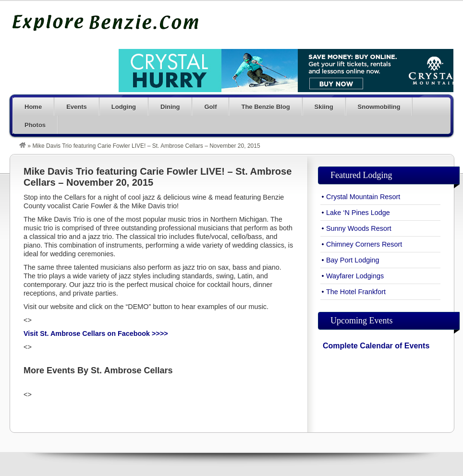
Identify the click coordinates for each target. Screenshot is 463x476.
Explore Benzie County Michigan (106, 23)
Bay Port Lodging (353, 260)
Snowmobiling (379, 107)
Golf (210, 107)
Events (77, 107)
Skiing (324, 107)
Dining (170, 107)
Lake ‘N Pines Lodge (358, 213)
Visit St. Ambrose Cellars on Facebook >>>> (96, 333)
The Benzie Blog (265, 107)
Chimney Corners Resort (364, 244)
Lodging (124, 107)
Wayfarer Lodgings (355, 276)
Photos (35, 125)
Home (33, 107)
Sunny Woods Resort (359, 228)
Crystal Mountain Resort (363, 197)
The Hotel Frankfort (356, 292)
